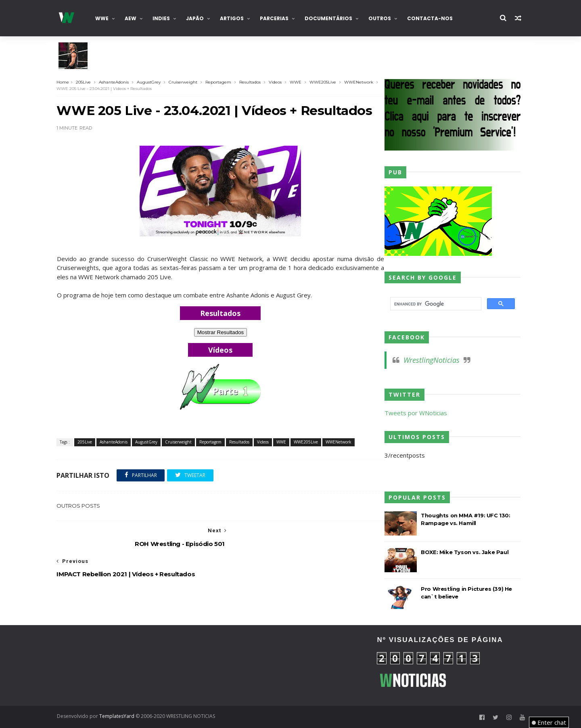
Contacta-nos (432, 18)
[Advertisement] (131, 665)
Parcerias (276, 18)
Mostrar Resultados (220, 332)
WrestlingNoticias (428, 360)
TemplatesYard (118, 716)
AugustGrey (151, 82)
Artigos (233, 18)
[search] (434, 304)
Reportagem (220, 82)
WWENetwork (361, 82)
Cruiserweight (185, 82)
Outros (381, 18)
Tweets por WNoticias (413, 413)
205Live (85, 82)
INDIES (163, 18)
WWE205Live (325, 82)
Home (65, 82)
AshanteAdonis (116, 82)
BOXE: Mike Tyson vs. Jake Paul (461, 552)
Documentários (330, 18)
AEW (132, 18)
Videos (277, 82)
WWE (103, 18)
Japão (196, 18)
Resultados (252, 82)
